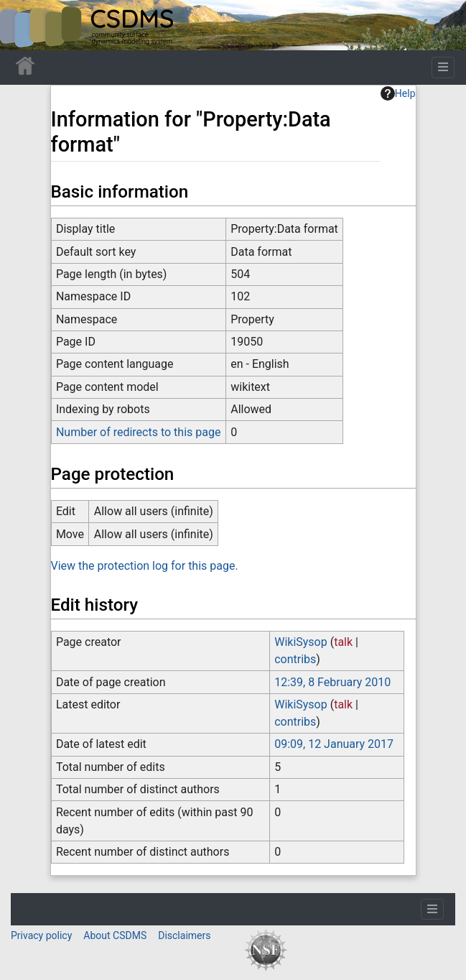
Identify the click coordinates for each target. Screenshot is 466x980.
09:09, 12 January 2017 (334, 744)
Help (398, 93)
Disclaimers (184, 935)
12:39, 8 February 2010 (332, 682)
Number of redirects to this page (139, 432)
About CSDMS (115, 935)
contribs (295, 659)
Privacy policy (41, 935)
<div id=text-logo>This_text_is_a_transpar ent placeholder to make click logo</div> (23, 25)
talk (343, 642)
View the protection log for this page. (145, 566)
